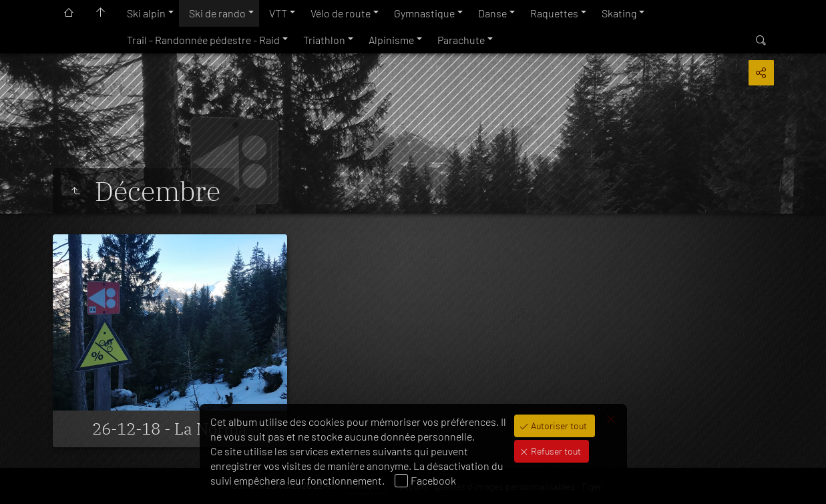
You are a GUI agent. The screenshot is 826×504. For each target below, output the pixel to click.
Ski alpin (146, 13)
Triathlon (324, 40)
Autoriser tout (558, 426)
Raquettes (554, 13)
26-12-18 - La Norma (170, 429)
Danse (492, 13)
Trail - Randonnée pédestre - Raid (203, 40)
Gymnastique (424, 13)
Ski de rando (217, 13)
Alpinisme (391, 40)
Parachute (461, 40)
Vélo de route (341, 13)
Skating (619, 13)
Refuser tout (555, 451)
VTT (278, 13)
